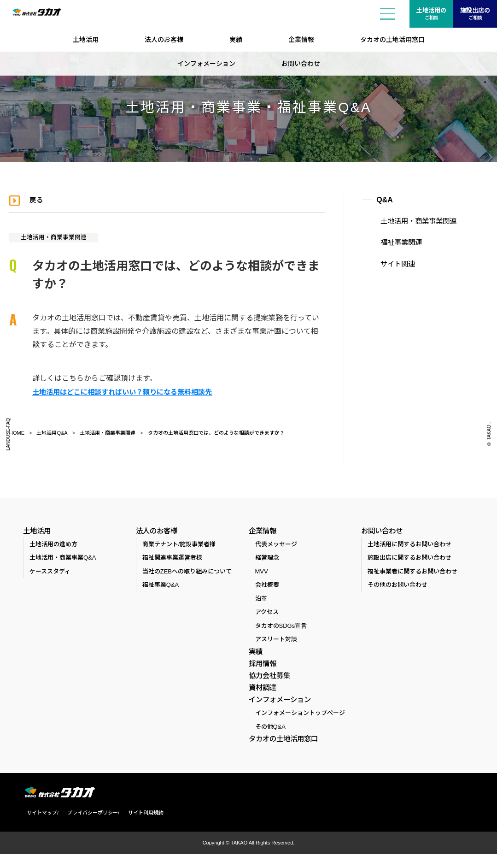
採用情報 (262, 667)
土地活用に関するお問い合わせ (409, 546)
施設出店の (475, 14)
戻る (39, 200)
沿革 (261, 600)
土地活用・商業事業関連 (58, 237)
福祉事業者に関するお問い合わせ (412, 573)
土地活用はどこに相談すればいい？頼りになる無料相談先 (128, 392)
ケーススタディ (50, 573)
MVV (262, 573)
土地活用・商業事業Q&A (63, 560)
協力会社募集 (268, 681)
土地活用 (86, 40)
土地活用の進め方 (53, 546)
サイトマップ (38, 827)
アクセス (267, 614)
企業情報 (301, 40)
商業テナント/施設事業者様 (179, 546)
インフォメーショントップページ (300, 726)
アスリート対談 (276, 641)
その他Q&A (270, 740)
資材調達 (262, 696)
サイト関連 (392, 261)
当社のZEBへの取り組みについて (187, 573)
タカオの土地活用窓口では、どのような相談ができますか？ (216, 432)
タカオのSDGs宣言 (281, 628)
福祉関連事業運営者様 (172, 560)
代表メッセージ (276, 546)
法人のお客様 (164, 40)
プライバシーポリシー (89, 827)
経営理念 (267, 560)
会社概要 (267, 587)
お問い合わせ (301, 64)
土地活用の (431, 14)
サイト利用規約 (142, 827)
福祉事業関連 (396, 241)
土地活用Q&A (52, 432)
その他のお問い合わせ (398, 587)
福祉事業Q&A (161, 587)
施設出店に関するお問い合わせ (409, 560)
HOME (17, 432)
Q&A (385, 200)
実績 (236, 40)
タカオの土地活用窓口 (392, 40)
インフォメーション (206, 64)
